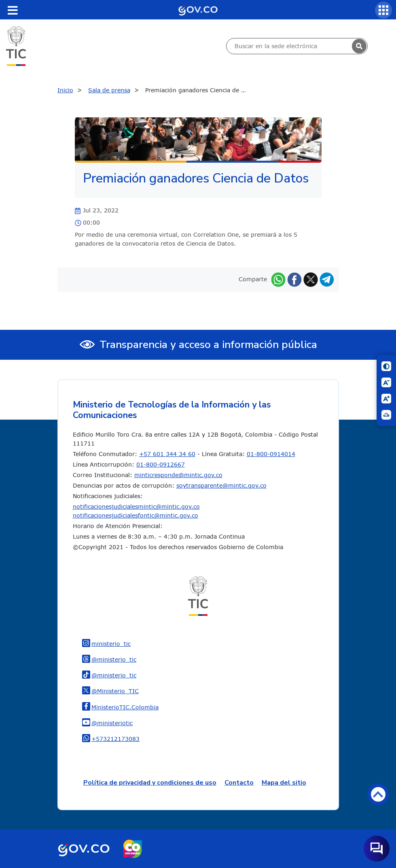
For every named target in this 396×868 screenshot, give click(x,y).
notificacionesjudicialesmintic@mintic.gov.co (136, 506)
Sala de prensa (109, 90)
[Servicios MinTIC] (383, 10)
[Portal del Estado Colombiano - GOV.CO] (198, 10)
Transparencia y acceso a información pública (208, 345)
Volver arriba (378, 794)
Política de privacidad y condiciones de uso (150, 783)
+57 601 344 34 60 (167, 454)
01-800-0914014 (271, 454)
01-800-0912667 (161, 464)
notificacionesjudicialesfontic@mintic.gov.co (136, 515)
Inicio (65, 90)
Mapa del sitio (284, 783)
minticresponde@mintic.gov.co (178, 475)
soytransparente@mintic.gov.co (221, 485)
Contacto (239, 783)
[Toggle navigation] (13, 10)
